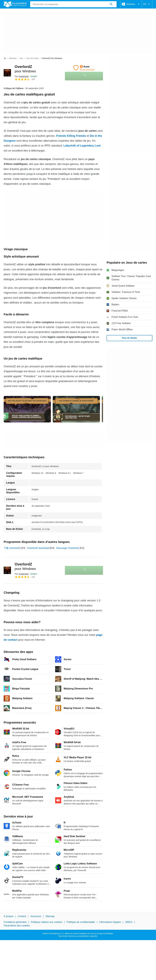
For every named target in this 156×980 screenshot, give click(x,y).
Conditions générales (15, 922)
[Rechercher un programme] (111, 4)
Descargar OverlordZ (68, 548)
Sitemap (50, 916)
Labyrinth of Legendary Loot (82, 146)
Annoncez (36, 916)
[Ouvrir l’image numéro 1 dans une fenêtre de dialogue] (76, 409)
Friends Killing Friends (71, 136)
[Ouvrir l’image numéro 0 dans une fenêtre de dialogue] (27, 409)
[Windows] (13, 58)
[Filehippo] (15, 4)
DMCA (129, 922)
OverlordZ (25, 566)
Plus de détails (129, 338)
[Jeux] (21, 58)
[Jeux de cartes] (33, 58)
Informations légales (110, 922)
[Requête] (73, 4)
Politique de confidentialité (81, 922)
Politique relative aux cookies (46, 922)
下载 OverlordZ (12, 548)
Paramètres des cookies (17, 925)
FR (147, 4)
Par (22, 76)
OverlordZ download (38, 548)
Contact (22, 916)
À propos (9, 916)
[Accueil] (5, 58)
